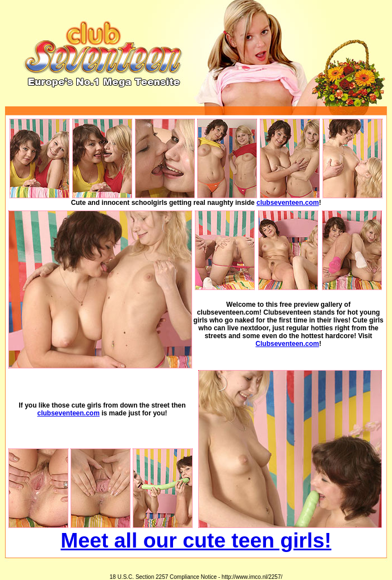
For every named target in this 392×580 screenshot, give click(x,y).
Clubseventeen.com (287, 344)
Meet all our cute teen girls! (196, 540)
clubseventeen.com (288, 203)
